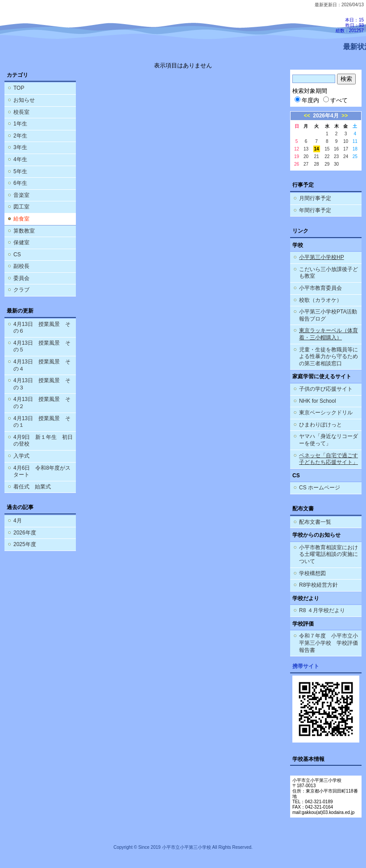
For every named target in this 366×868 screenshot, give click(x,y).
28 (317, 164)
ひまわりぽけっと (320, 425)
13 (306, 149)
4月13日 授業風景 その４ (42, 365)
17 (346, 149)
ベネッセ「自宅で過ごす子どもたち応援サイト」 (329, 459)
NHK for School (318, 401)
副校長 (21, 266)
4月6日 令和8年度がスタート (42, 472)
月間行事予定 (315, 198)
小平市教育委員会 (320, 288)
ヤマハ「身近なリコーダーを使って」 (329, 440)
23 (336, 156)
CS (17, 255)
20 (306, 156)
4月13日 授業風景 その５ (42, 346)
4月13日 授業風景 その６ (42, 328)
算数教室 (24, 231)
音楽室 (21, 195)
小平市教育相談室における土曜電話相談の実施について (329, 554)
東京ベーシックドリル (326, 413)
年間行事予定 (315, 210)
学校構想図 (312, 573)
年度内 (307, 100)
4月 (18, 521)
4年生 (20, 159)
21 (317, 156)
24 (346, 156)
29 (327, 164)
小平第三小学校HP (322, 257)
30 (336, 164)
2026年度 (25, 533)
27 (306, 164)
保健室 (21, 242)
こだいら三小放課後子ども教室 (329, 273)
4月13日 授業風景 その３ (42, 384)
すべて (335, 100)
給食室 (21, 219)
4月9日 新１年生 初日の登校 (43, 441)
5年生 (20, 171)
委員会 (21, 278)
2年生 (20, 136)
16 (336, 149)
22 (327, 156)
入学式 (21, 456)
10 (346, 141)
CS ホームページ (320, 488)
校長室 (21, 112)
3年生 (20, 147)
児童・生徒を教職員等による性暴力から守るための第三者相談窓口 (329, 357)
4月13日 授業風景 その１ (42, 422)
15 (327, 149)
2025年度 (25, 544)
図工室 (21, 207)
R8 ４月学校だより (322, 610)
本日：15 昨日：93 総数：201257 (350, 25)
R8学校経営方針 (318, 585)
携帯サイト (306, 666)
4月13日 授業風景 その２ (42, 403)
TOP (19, 88)
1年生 (20, 124)
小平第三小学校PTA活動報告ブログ (328, 315)
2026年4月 (326, 116)
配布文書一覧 (315, 522)
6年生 (20, 183)
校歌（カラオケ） (320, 300)
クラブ (21, 290)
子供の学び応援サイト (326, 389)
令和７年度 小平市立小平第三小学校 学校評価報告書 (329, 643)
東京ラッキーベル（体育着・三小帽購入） (329, 334)
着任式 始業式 (32, 487)
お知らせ (24, 100)
